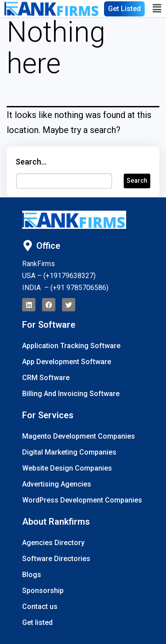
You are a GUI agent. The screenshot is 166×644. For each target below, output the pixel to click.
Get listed (37, 622)
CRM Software (46, 378)
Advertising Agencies (57, 484)
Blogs (32, 575)
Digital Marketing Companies (69, 452)
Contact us (40, 607)
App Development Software (67, 362)
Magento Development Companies (79, 436)
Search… (31, 162)
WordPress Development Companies (82, 500)
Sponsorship (43, 591)
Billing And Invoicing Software (71, 394)
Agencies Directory (53, 543)
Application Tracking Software (71, 346)
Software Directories (56, 559)
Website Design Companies (67, 468)
